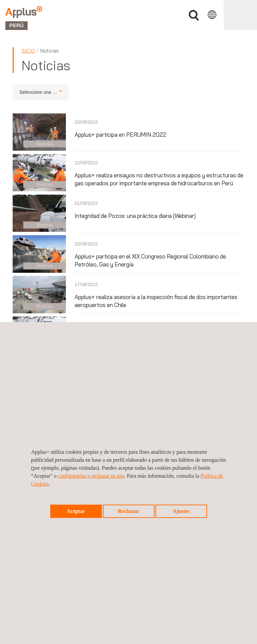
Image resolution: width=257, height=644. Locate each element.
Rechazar (129, 511)
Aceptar (76, 511)
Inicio (28, 51)
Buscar (194, 15)
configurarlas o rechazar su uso (91, 476)
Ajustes (181, 511)
